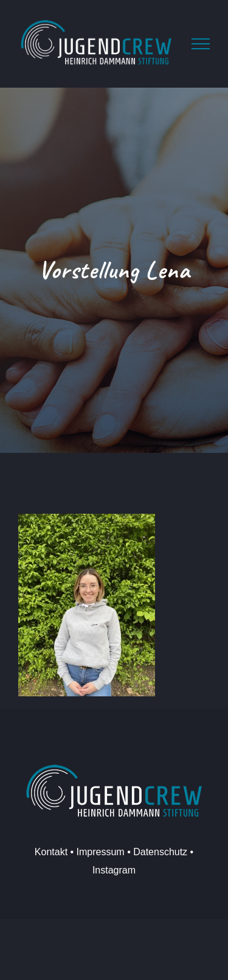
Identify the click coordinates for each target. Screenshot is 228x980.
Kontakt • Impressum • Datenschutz (111, 852)
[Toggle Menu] (201, 44)
